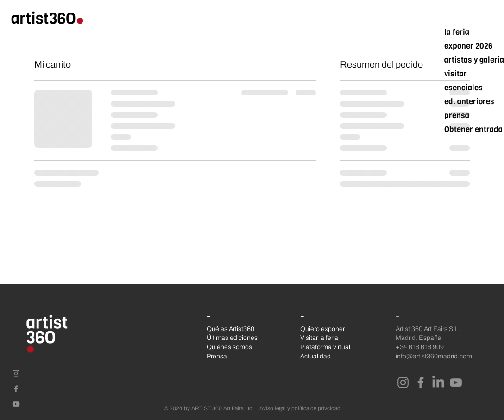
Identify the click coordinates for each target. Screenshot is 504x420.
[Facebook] (421, 382)
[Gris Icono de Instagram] (16, 373)
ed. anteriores (469, 102)
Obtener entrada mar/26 (473, 129)
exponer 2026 (468, 46)
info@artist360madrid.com (434, 356)
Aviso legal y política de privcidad (300, 408)
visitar (456, 74)
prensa (457, 116)
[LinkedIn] (438, 382)
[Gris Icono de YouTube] (16, 404)
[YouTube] (456, 382)
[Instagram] (403, 382)
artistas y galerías (473, 60)
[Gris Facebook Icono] (16, 389)
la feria (457, 32)
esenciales (463, 88)
